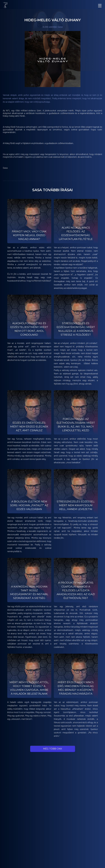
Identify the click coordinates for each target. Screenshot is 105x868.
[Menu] (100, 6)
